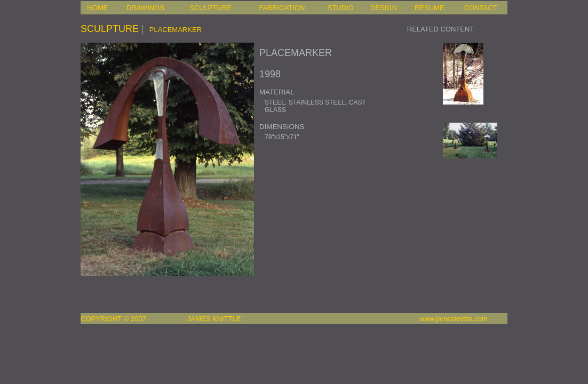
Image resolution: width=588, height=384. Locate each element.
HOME (97, 8)
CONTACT (481, 8)
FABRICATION (282, 8)
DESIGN (384, 8)
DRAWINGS (145, 8)
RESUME (430, 8)
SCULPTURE (210, 8)
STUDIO (341, 8)
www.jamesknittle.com (454, 319)
